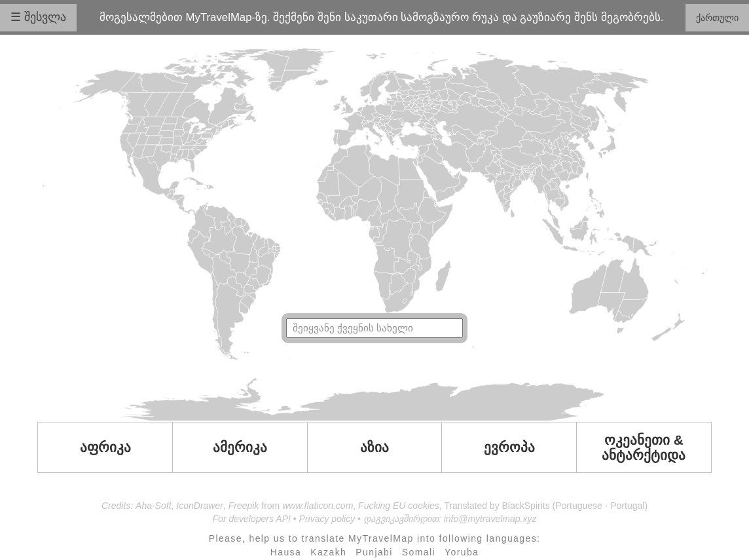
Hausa (286, 552)
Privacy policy (327, 519)
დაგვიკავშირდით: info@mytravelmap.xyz (450, 519)
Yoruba (462, 552)
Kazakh (328, 552)
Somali (419, 552)
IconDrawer (200, 506)
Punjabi (374, 552)
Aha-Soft (153, 506)
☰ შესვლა (38, 17)
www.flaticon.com (318, 506)
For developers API (252, 519)
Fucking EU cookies (399, 506)
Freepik (244, 506)
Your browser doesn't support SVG (374, 234)
